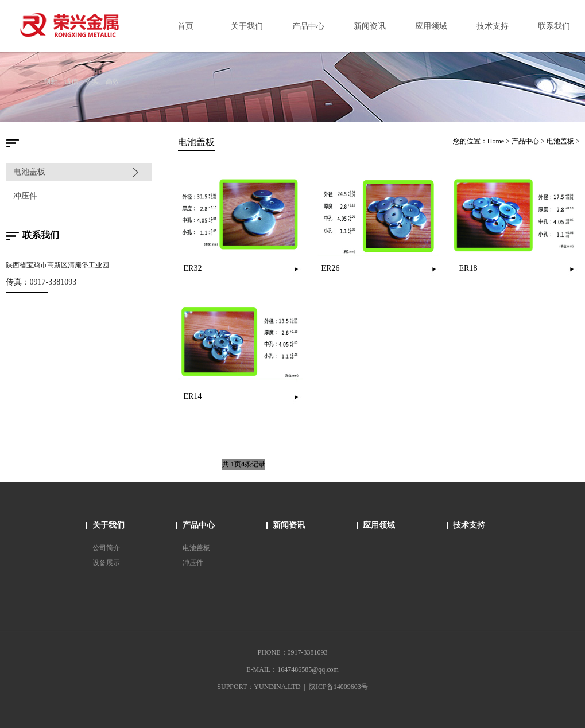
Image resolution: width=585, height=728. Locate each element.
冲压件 (25, 196)
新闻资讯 (289, 525)
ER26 (331, 268)
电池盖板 (29, 172)
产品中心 (526, 141)
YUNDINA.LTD (277, 687)
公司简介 (106, 548)
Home (496, 141)
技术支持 (469, 525)
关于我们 (109, 525)
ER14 (193, 396)
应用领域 (379, 525)
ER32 (193, 268)
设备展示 (106, 563)
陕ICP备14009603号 (338, 687)
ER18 (468, 268)
